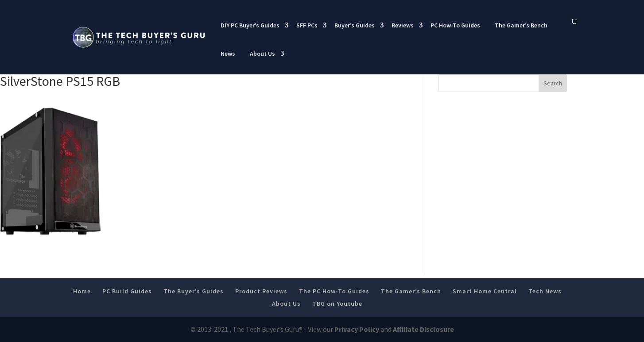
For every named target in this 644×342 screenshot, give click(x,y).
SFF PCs (307, 25)
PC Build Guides (127, 291)
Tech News (545, 291)
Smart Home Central (485, 291)
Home (82, 291)
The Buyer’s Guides (194, 291)
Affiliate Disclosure (423, 329)
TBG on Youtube (337, 304)
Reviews (403, 25)
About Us (262, 54)
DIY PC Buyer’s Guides (250, 25)
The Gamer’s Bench (521, 25)
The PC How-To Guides (334, 291)
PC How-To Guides (455, 25)
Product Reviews (261, 291)
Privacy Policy (357, 329)
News (228, 54)
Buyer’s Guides (355, 25)
